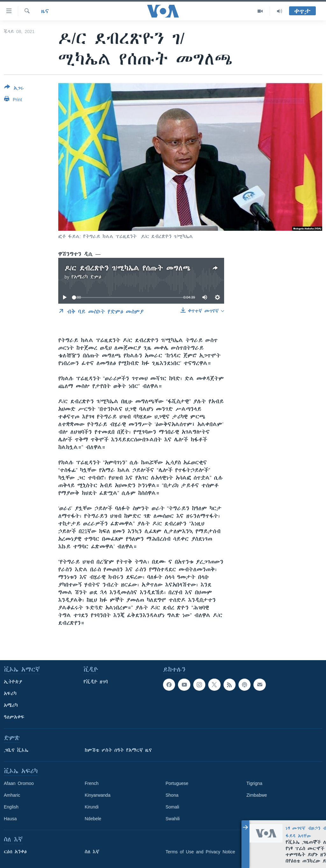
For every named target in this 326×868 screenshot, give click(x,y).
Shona (172, 795)
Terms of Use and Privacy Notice (200, 852)
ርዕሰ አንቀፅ (15, 852)
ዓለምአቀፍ (14, 717)
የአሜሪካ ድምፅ (86, 277)
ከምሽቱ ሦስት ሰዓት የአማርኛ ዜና (118, 750)
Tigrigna (254, 783)
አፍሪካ (10, 694)
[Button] (14, 89)
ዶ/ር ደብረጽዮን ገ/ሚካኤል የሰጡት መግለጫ (128, 268)
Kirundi (92, 807)
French (92, 783)
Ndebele (93, 819)
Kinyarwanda (98, 795)
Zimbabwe (257, 795)
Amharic (12, 795)
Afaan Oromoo (19, 783)
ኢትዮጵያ (13, 682)
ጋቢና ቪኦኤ (16, 750)
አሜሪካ (11, 705)
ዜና (45, 11)
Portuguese (177, 783)
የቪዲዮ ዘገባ (96, 682)
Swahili (173, 819)
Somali (172, 807)
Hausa (10, 819)
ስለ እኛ (92, 852)
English (11, 807)
